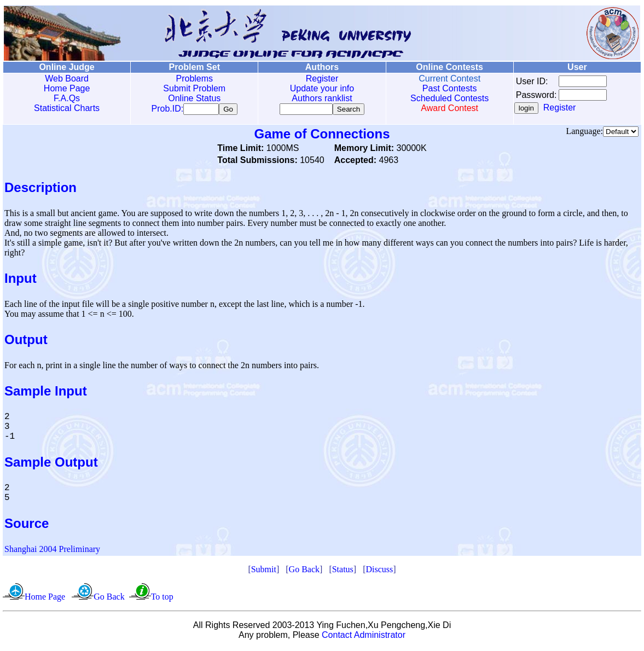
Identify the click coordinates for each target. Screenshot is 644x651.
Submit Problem (194, 88)
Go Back (304, 571)
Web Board (67, 79)
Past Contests (450, 88)
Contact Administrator (364, 637)
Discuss (379, 571)
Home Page (67, 88)
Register (322, 79)
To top (162, 599)
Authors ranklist (322, 98)
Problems (194, 79)
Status (343, 571)
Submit (264, 571)
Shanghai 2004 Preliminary (52, 551)
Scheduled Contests (449, 98)
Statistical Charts (67, 108)
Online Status (194, 98)
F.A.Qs (67, 98)
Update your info (322, 88)
